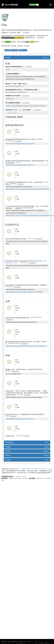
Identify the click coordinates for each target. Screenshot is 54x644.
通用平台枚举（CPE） (16, 110)
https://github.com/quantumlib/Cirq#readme (20, 144)
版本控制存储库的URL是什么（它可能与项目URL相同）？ (23, 90)
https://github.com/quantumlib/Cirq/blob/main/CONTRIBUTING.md (28, 189)
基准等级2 (20, 46)
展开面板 (7, 50)
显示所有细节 (14, 50)
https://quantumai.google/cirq (14, 86)
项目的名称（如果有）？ (19, 110)
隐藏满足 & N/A (23, 50)
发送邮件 (22, 642)
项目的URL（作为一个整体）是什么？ (17, 84)
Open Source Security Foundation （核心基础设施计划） (25, 642)
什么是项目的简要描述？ (13, 74)
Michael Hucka (21, 476)
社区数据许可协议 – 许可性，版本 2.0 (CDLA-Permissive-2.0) (30, 469)
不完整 (14, 132)
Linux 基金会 (35, 643)
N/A (14, 311)
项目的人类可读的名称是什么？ (15, 67)
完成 (14, 130)
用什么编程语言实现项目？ (13, 103)
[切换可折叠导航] (50, 5)
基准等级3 (27, 46)
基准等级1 (14, 46)
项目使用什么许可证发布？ (13, 96)
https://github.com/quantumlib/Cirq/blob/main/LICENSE (24, 292)
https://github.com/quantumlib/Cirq (16, 92)
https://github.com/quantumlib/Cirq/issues (20, 165)
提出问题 (29, 642)
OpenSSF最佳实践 (11, 5)
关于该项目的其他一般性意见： (15, 117)
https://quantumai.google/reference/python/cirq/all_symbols (25, 346)
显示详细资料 (26, 33)
